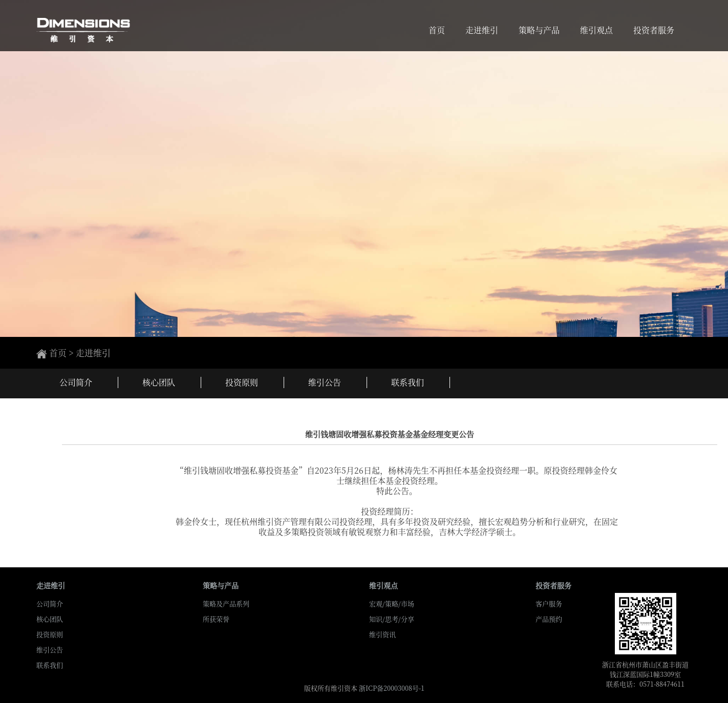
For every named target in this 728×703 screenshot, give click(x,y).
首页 (437, 28)
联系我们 (50, 665)
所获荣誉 (216, 619)
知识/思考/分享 (392, 619)
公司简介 (50, 603)
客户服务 (549, 603)
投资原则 (50, 634)
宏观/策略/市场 (392, 603)
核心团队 (50, 619)
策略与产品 (539, 28)
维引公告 (50, 649)
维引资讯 (382, 634)
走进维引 (482, 28)
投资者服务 (654, 28)
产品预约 (549, 619)
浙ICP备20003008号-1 (392, 688)
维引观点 (596, 28)
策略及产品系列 (226, 603)
